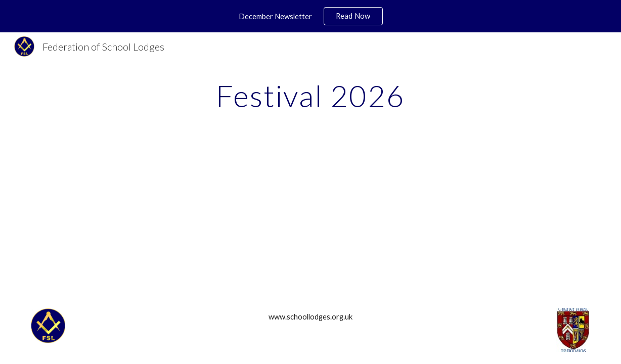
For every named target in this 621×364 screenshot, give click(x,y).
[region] (310, 16)
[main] (310, 96)
